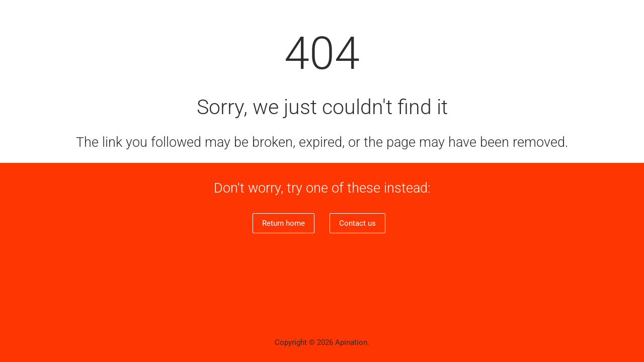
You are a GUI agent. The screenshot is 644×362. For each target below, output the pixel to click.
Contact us (357, 223)
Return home (284, 223)
